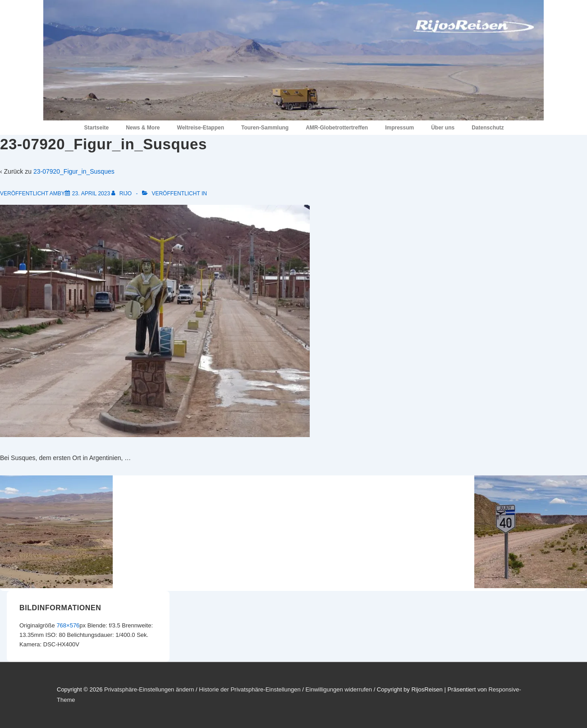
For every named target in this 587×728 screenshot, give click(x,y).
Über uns (443, 128)
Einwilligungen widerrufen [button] (339, 689)
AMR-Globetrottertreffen (337, 128)
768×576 (68, 625)
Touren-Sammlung (265, 128)
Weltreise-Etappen (201, 128)
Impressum (399, 128)
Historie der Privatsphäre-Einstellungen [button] (250, 689)
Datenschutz (488, 128)
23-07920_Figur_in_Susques (74, 171)
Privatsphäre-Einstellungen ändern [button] (149, 689)
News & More (143, 128)
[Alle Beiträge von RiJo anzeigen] (122, 194)
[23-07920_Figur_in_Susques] (91, 194)
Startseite (96, 128)
